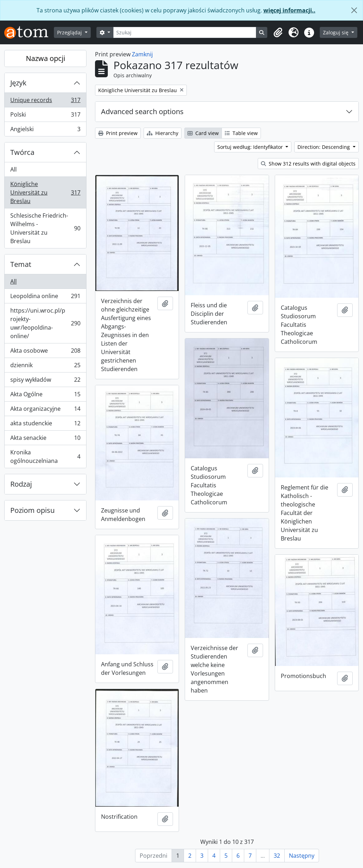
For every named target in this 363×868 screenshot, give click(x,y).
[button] (278, 33)
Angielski (45, 130)
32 (277, 856)
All (13, 169)
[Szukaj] (185, 32)
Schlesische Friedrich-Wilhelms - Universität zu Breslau (45, 228)
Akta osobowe (45, 352)
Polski (45, 116)
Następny (302, 856)
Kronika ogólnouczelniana (45, 457)
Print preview (118, 133)
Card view (203, 133)
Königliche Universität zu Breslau (45, 192)
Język (18, 83)
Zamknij (142, 54)
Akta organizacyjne (45, 410)
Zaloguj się (336, 32)
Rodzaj (21, 484)
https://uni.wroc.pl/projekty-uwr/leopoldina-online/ (45, 323)
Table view (241, 133)
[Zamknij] (354, 10)
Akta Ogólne (45, 396)
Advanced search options (142, 111)
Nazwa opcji (46, 58)
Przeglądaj (70, 32)
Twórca (22, 152)
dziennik (45, 367)
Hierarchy (163, 133)
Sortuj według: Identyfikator (251, 147)
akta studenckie (45, 425)
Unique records (45, 102)
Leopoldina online (45, 298)
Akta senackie (45, 439)
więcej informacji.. (289, 10)
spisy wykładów (45, 381)
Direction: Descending (324, 147)
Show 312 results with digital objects (308, 164)
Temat (21, 264)
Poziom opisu (32, 510)
